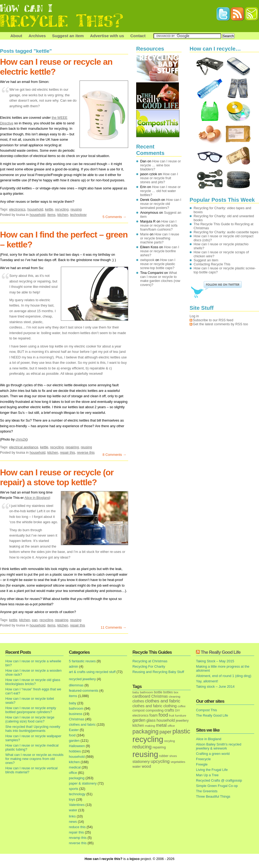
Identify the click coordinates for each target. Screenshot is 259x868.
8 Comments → (114, 455)
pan (35, 620)
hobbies (75, 751)
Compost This (207, 710)
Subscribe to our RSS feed (213, 320)
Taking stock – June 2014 (215, 687)
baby (73, 703)
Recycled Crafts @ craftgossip (219, 780)
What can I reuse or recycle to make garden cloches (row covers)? (160, 279)
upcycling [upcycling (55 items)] (160, 761)
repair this (68, 452)
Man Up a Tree (207, 775)
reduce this (77, 827)
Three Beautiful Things (213, 796)
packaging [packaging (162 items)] (146, 732)
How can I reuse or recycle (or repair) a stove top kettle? (57, 477)
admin (74, 666)
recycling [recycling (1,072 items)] (148, 739)
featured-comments (84, 691)
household (35, 209)
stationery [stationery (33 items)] (141, 761)
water (73, 810)
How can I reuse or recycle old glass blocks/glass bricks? (33, 682)
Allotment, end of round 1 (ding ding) (224, 676)
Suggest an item (68, 36)
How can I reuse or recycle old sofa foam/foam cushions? (159, 225)
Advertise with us (107, 36)
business (76, 714)
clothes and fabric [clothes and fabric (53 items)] (163, 701)
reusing (76, 209)
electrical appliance (24, 447)
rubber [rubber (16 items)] (164, 756)
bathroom (76, 708)
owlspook (147, 260)
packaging (77, 778)
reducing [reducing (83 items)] (142, 747)
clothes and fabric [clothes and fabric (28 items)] (147, 706)
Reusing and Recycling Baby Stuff (158, 672)
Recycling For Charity (149, 666)
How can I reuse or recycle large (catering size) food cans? (30, 719)
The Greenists (207, 791)
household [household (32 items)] (166, 720)
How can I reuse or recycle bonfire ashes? (160, 251)
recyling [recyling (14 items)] (170, 741)
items (51, 215)
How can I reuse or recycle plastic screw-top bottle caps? (158, 264)
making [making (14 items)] (150, 726)
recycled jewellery (82, 679)
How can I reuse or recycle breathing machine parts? (160, 238)
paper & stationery (83, 783)
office (73, 773)
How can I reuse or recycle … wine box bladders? (160, 165)
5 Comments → (114, 217)
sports (74, 789)
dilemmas (76, 685)
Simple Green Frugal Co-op (217, 786)
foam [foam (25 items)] (154, 715)
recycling (62, 209)
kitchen (63, 215)
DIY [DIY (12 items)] (178, 710)
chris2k (21, 439)
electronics (17, 209)
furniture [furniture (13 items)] (181, 716)
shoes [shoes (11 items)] (173, 756)
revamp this (78, 838)
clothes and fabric (82, 724)
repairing (72, 447)
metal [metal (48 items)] (161, 725)
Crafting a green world (213, 754)
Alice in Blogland (37, 498)
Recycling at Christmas (150, 661)
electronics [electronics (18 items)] (140, 716)
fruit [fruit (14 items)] (172, 715)
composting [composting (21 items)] (154, 710)
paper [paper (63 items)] (165, 732)
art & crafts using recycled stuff (92, 672)
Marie (144, 234)
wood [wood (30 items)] (146, 766)
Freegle (202, 764)
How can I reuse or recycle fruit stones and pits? (159, 178)
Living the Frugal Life (212, 770)
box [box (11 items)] (176, 692)
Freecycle (203, 759)
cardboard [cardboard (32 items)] (141, 696)
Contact (138, 36)
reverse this (86, 452)
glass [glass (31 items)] (151, 720)
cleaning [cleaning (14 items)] (174, 696)
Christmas (77, 719)
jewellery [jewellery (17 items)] (182, 721)
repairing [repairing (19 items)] (159, 747)
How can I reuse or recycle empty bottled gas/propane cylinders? (31, 710)
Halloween (77, 746)
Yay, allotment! (207, 681)
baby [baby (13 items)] (136, 692)
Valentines (77, 805)
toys (72, 799)
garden (74, 741)
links (72, 816)
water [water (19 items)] (137, 766)
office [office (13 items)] (171, 726)
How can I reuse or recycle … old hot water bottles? (160, 191)
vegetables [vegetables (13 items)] (178, 762)
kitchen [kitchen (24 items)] (138, 726)
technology (79, 215)
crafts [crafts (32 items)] (169, 710)
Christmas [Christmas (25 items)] (159, 696)
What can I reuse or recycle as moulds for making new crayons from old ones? (34, 759)
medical (75, 767)
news (73, 822)
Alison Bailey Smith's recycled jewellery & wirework (219, 746)
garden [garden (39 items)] (139, 720)
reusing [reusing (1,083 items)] (145, 754)
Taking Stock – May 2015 (215, 661)
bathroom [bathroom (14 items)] (146, 692)
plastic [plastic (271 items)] (181, 731)
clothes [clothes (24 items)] (138, 701)
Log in (194, 316)
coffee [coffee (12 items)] (182, 706)
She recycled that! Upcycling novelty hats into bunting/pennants (33, 729)
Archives (37, 36)
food (72, 735)
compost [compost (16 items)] (139, 710)
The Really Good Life (221, 652)
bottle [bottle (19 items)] (158, 692)
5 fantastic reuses (82, 661)
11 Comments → (113, 627)
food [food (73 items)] (163, 715)
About (16, 36)
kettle (49, 209)
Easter (74, 730)
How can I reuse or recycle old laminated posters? (161, 204)
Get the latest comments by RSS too (220, 324)
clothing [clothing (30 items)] (170, 706)
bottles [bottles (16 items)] (168, 692)
